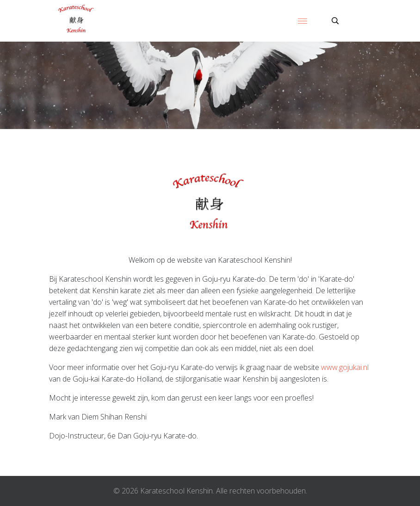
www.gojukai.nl (345, 367)
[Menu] (303, 21)
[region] (210, 85)
